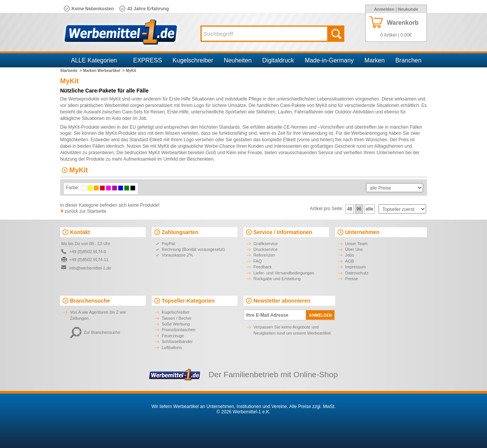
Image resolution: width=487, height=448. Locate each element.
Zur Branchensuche (95, 332)
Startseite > (71, 71)
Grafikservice (266, 244)
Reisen (157, 112)
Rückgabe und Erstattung (277, 279)
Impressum (355, 267)
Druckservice (266, 249)
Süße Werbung (176, 324)
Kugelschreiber (193, 60)
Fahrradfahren (309, 112)
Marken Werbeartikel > (104, 71)
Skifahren (266, 112)
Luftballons (172, 348)
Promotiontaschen (179, 330)
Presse (352, 279)
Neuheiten (238, 60)
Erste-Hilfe (178, 112)
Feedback (263, 267)
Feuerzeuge (173, 336)
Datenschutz (357, 273)
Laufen (285, 112)
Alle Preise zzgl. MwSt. (312, 407)
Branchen (408, 60)
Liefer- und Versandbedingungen (284, 273)
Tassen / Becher (177, 318)
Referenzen (264, 255)
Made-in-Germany (329, 60)
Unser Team (356, 244)
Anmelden (384, 9)
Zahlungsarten (180, 232)
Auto (116, 118)
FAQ (258, 261)
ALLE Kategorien (94, 60)
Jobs (349, 255)
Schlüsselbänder (177, 341)
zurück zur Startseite (85, 211)
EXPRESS (148, 60)
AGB (349, 261)
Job (142, 118)
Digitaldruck (278, 60)
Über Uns (354, 249)
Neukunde (408, 9)
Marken (375, 60)
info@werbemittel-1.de (90, 268)
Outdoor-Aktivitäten (354, 112)
